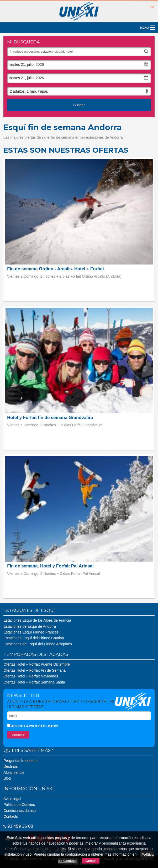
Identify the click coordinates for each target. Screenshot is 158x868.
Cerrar (91, 861)
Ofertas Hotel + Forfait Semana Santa (34, 682)
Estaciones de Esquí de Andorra (30, 626)
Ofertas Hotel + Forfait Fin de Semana (35, 670)
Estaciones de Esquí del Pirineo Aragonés (38, 644)
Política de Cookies (19, 805)
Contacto (11, 816)
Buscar (79, 105)
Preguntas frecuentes (21, 761)
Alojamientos (14, 772)
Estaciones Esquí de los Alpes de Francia (37, 620)
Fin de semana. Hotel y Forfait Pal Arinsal (50, 566)
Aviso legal (12, 799)
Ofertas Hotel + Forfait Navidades (31, 676)
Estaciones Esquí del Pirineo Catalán (34, 638)
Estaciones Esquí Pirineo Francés (31, 632)
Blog (7, 778)
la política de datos (41, 726)
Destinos (10, 766)
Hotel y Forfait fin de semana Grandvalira (50, 418)
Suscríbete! (18, 735)
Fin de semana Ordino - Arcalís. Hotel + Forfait (56, 269)
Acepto (33, 726)
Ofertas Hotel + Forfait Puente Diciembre (37, 664)
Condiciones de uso (20, 811)
